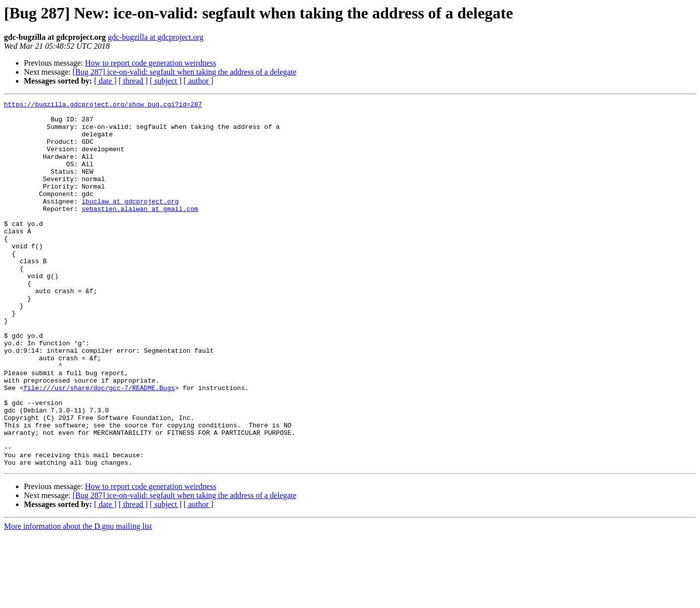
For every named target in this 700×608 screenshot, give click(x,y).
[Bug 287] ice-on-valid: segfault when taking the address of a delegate (185, 72)
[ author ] (199, 81)
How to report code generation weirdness (151, 63)
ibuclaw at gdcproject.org (130, 222)
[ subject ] (166, 81)
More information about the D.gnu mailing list (78, 599)
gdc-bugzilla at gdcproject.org (156, 37)
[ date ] (105, 81)
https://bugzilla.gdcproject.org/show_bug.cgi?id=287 (103, 105)
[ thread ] (133, 81)
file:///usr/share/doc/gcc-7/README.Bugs (99, 446)
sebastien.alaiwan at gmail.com (140, 231)
